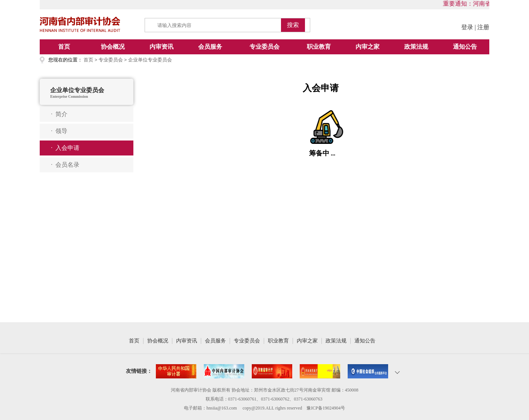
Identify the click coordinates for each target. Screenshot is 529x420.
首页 (64, 47)
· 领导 (59, 131)
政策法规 (416, 47)
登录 (467, 27)
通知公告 (465, 47)
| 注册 (482, 27)
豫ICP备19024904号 (326, 408)
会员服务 (210, 47)
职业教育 (319, 47)
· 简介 (59, 114)
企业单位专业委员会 (150, 60)
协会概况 (113, 47)
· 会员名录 (65, 165)
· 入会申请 (65, 148)
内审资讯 (161, 47)
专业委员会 (264, 47)
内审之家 (368, 47)
